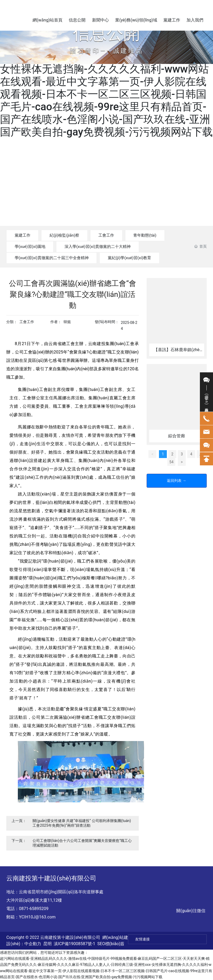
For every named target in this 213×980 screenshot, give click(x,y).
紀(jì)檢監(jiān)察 (70, 235)
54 (172, 467)
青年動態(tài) (158, 235)
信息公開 (106, 33)
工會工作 (115, 235)
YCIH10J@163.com (37, 917)
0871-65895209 (34, 909)
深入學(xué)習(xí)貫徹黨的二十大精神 (105, 246)
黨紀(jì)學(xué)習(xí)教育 (139, 258)
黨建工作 (24, 235)
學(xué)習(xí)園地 (32, 246)
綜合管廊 (177, 441)
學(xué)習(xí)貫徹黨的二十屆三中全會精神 (55, 258)
